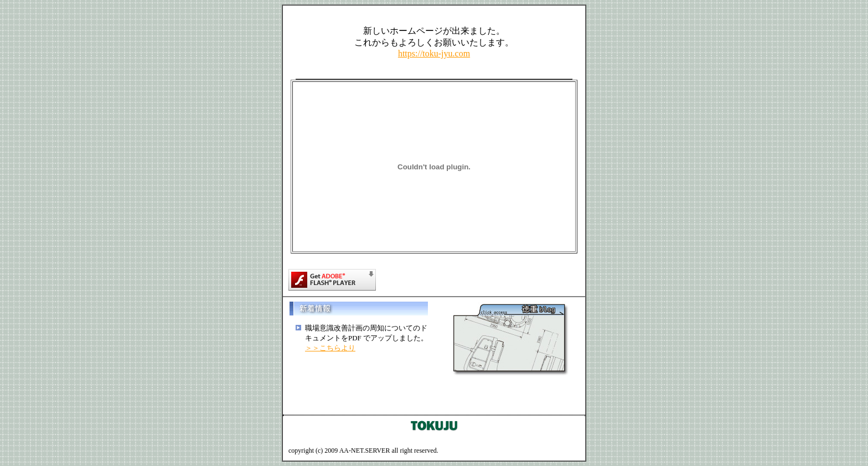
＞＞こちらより (330, 348)
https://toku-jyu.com (434, 53)
